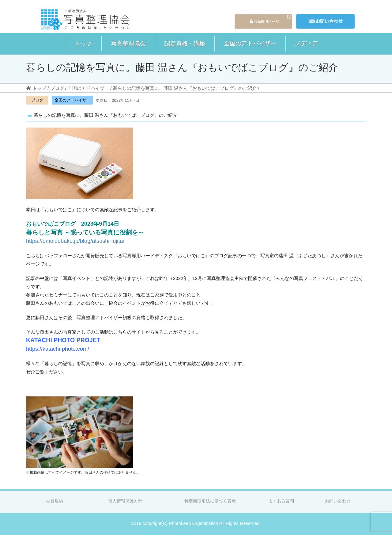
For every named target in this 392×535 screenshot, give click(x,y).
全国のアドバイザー (250, 43)
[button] (83, 44)
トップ (83, 44)
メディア (307, 43)
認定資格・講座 (185, 43)
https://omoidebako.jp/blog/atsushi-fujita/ (75, 241)
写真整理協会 (128, 43)
